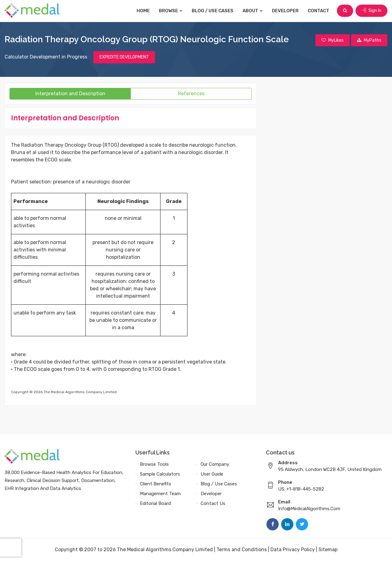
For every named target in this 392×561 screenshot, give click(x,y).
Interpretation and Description (70, 94)
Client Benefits (156, 484)
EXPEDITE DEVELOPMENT (124, 57)
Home (143, 11)
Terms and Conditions (242, 550)
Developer (285, 11)
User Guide (212, 474)
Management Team (160, 494)
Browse (171, 11)
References (191, 94)
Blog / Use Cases (213, 11)
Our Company (215, 464)
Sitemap (328, 550)
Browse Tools (154, 464)
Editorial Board (155, 503)
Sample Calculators (160, 474)
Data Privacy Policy (293, 550)
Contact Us (213, 503)
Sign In (371, 11)
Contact (318, 11)
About (253, 11)
